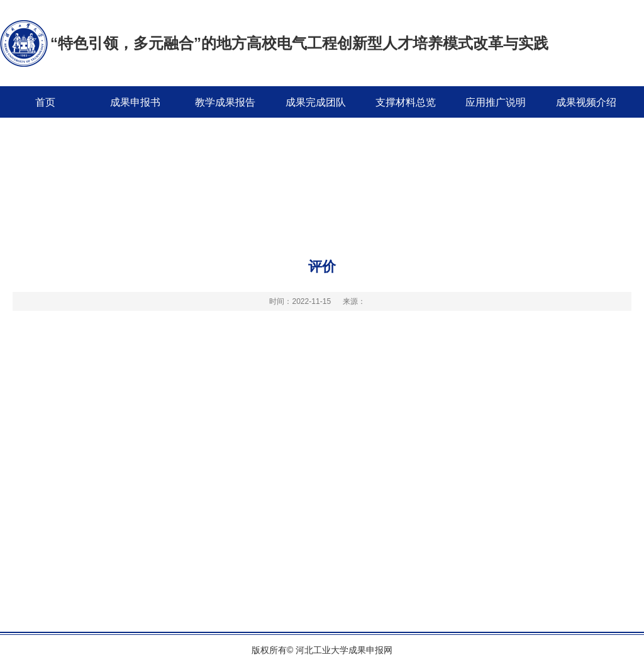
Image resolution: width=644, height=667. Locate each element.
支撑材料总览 (406, 102)
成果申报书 (135, 102)
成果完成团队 (316, 102)
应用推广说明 (496, 102)
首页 (45, 102)
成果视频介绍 (586, 102)
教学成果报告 (225, 102)
